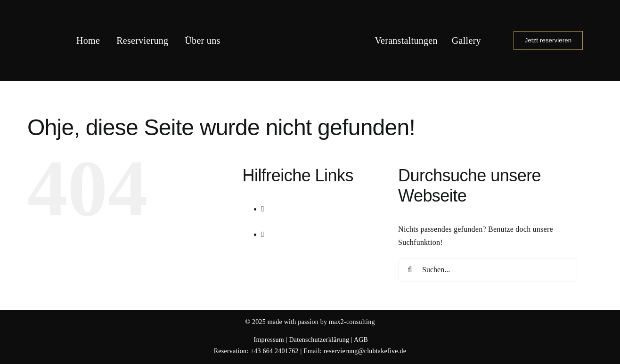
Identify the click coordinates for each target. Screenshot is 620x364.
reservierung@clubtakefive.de (365, 351)
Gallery (291, 247)
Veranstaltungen (305, 222)
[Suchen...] (488, 270)
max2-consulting (352, 322)
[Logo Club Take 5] (310, 11)
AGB (361, 340)
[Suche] (410, 270)
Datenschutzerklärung (319, 340)
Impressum (269, 340)
